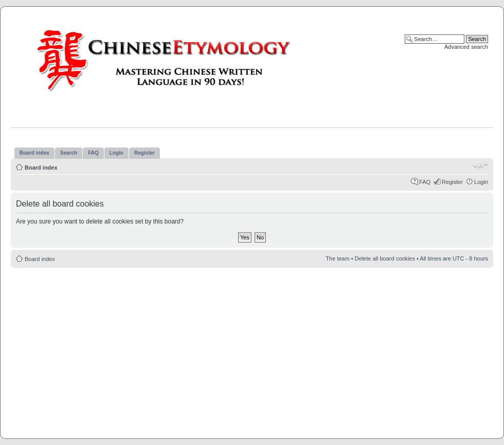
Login (481, 182)
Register (452, 182)
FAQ (425, 182)
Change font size (481, 165)
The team (337, 258)
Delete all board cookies (385, 258)
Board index (41, 168)
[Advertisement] (252, 347)
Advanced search (466, 47)
